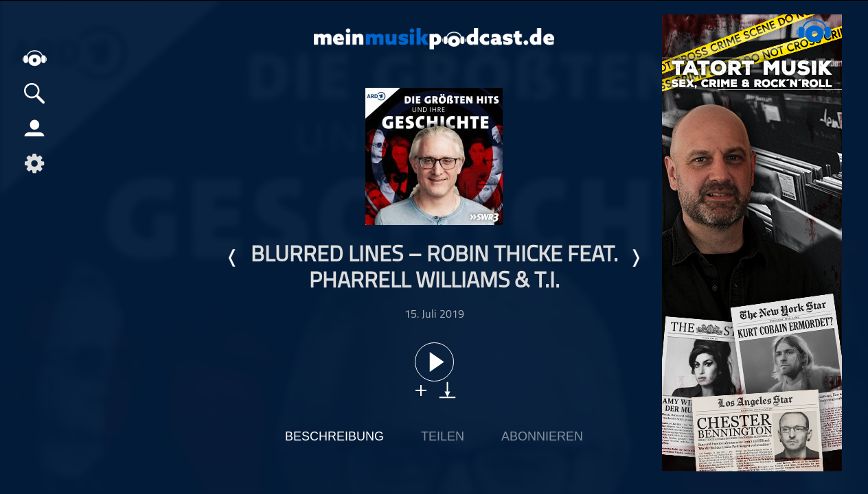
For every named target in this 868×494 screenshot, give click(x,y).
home (34, 58)
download (447, 390)
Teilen (443, 436)
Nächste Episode (635, 258)
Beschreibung (334, 436)
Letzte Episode (233, 258)
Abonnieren (542, 436)
